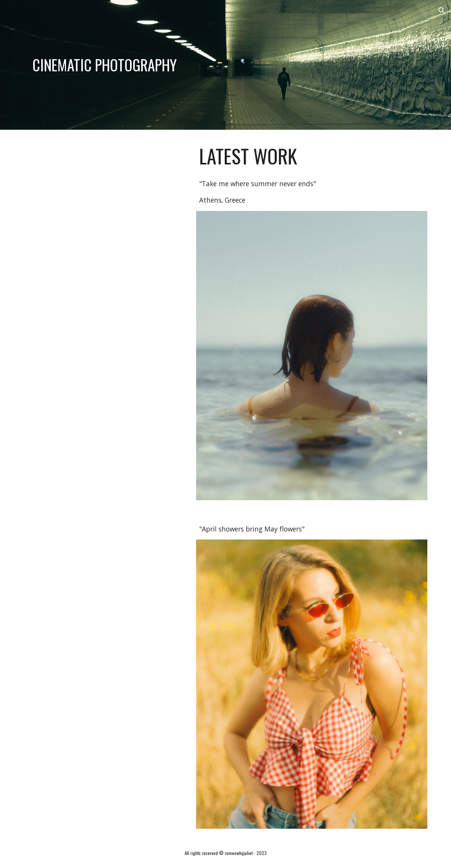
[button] (442, 11)
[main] (105, 65)
